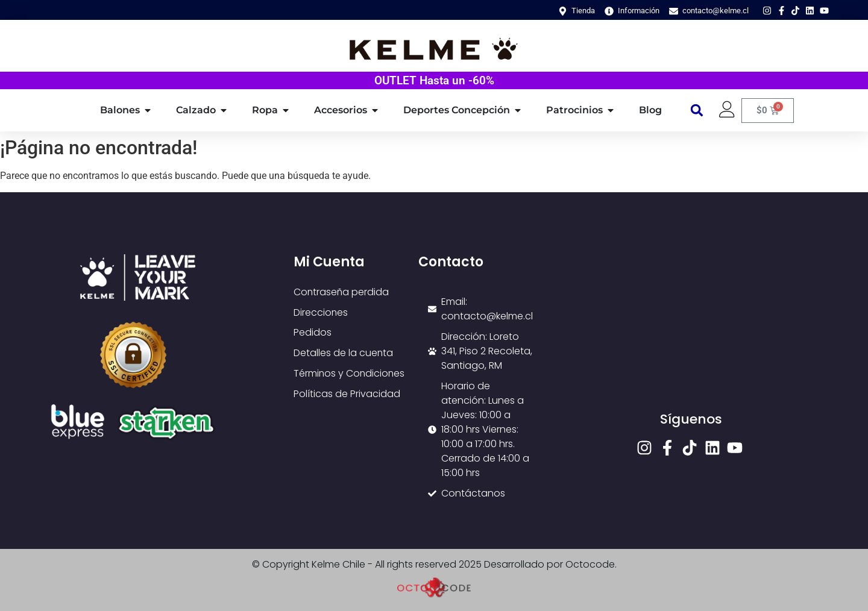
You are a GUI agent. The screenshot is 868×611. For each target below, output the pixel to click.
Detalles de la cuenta (344, 353)
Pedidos (313, 333)
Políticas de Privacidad (347, 394)
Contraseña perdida (342, 292)
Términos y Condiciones (350, 374)
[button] (697, 111)
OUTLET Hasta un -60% (434, 80)
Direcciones (321, 312)
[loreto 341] (691, 331)
